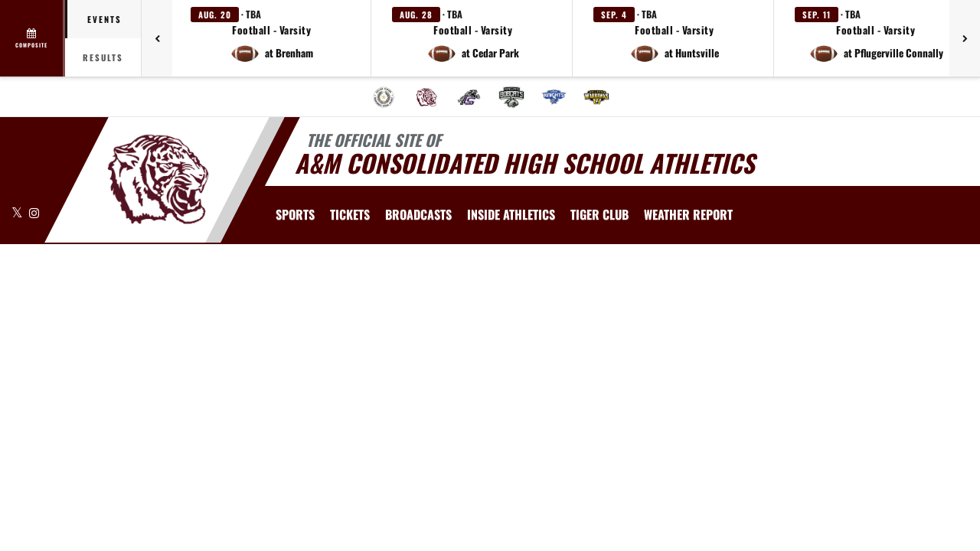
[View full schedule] (33, 38)
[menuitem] (384, 97)
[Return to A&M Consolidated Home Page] (157, 178)
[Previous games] (157, 38)
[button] (272, 38)
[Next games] (965, 38)
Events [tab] (105, 19)
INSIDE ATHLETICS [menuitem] (511, 214)
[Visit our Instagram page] (34, 212)
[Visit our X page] (18, 212)
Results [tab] (103, 57)
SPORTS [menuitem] (295, 214)
